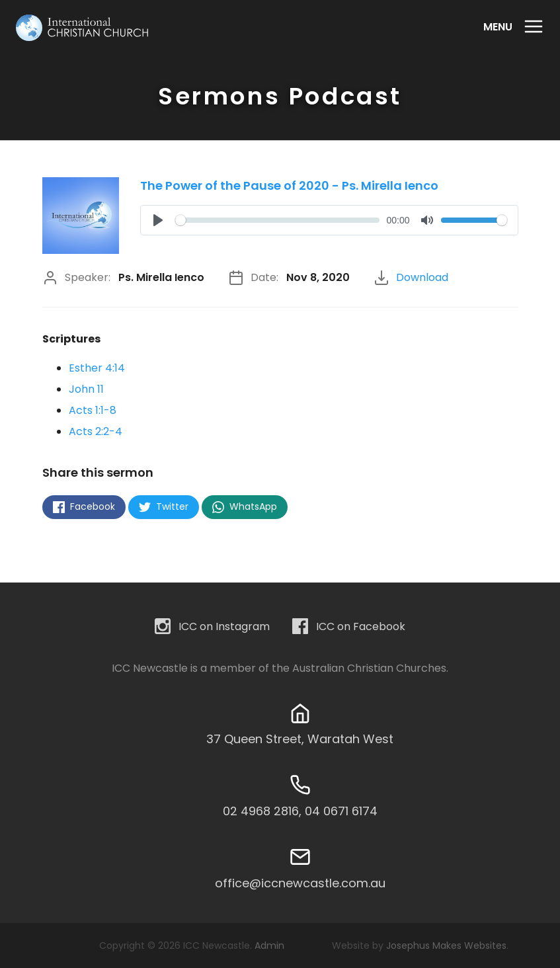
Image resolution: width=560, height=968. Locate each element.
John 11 (86, 389)
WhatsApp (245, 506)
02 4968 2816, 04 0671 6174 (300, 811)
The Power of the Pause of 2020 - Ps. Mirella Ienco (289, 185)
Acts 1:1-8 (93, 410)
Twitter (164, 506)
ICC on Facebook (349, 627)
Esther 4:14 (97, 368)
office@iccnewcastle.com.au (300, 883)
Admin (269, 946)
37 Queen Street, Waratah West (300, 739)
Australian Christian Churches (369, 668)
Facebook (84, 506)
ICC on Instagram (212, 627)
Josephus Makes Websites (446, 946)
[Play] (158, 220)
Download (422, 277)
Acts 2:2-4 (96, 431)
